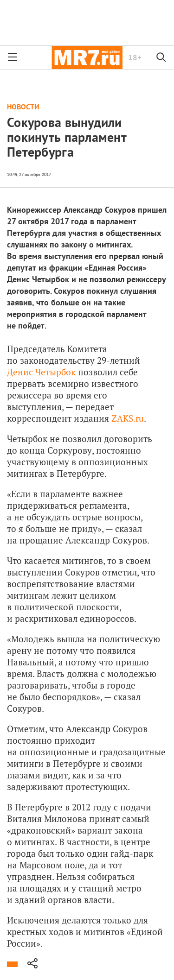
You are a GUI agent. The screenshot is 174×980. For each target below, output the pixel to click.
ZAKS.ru (128, 418)
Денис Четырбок (41, 372)
